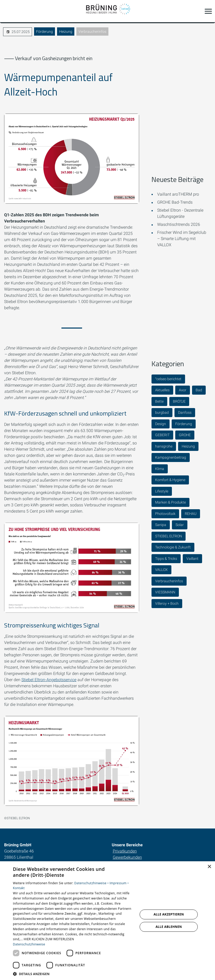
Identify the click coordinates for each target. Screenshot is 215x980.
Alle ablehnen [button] (169, 927)
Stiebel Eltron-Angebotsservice (49, 680)
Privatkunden (125, 851)
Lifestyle (162, 491)
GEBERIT (162, 435)
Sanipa (161, 525)
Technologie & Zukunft (173, 547)
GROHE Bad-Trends (175, 202)
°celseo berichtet (168, 379)
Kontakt (19, 888)
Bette (159, 401)
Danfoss (185, 412)
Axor (183, 390)
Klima (160, 469)
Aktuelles (162, 390)
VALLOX (161, 570)
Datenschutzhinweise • (92, 883)
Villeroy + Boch (167, 603)
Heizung (66, 31)
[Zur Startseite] (108, 11)
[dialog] (108, 921)
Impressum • (119, 883)
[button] (208, 11)
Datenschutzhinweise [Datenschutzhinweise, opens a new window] (29, 944)
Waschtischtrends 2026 (179, 224)
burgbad (162, 412)
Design (161, 424)
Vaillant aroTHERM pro (178, 194)
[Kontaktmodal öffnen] (7, 11)
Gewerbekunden (127, 857)
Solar (180, 525)
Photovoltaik (165, 514)
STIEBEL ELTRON (169, 536)
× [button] (209, 867)
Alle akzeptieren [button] (169, 914)
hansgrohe (164, 446)
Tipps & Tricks (166, 559)
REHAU (191, 514)
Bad (199, 390)
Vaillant (192, 559)
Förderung (45, 31)
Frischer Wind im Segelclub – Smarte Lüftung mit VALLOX (182, 239)
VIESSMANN (165, 592)
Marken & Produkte (170, 502)
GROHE (185, 435)
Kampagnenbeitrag (171, 457)
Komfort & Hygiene (170, 480)
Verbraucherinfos (92, 31)
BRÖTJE (179, 401)
